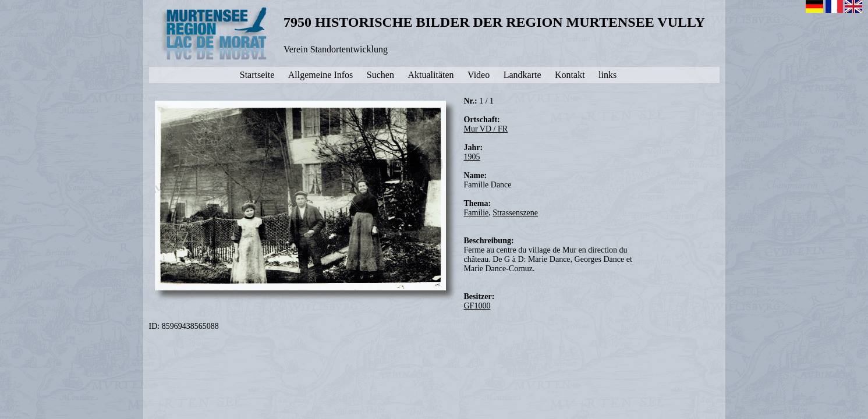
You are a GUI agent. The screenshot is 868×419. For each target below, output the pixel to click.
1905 (472, 157)
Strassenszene (515, 213)
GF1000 (477, 306)
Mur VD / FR (486, 129)
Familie (476, 213)
